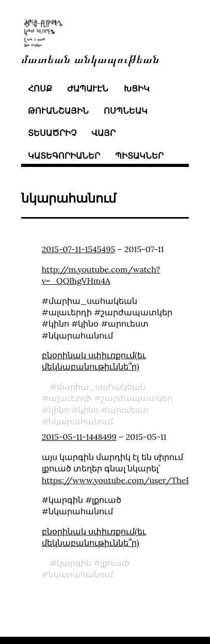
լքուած (115, 563)
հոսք (40, 88)
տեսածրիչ (52, 133)
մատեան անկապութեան (90, 58)
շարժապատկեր (136, 398)
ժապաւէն (88, 88)
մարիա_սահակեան (101, 387)
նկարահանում (81, 421)
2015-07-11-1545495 (78, 249)
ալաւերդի (70, 398)
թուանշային (58, 111)
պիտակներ (139, 156)
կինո (59, 410)
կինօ (88, 410)
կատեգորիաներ (64, 156)
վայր (103, 133)
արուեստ (128, 410)
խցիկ (137, 88)
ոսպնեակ (126, 111)
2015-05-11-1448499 (79, 437)
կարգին (74, 563)
